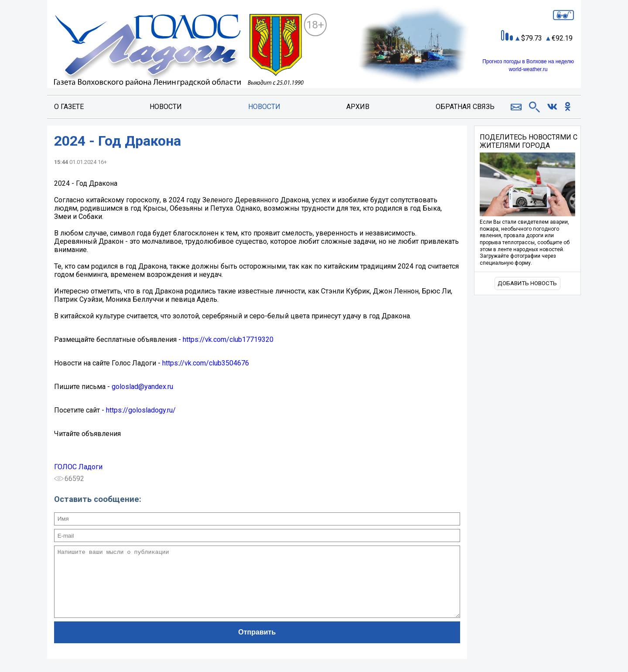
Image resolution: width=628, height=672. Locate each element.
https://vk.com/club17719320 (228, 339)
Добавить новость (527, 283)
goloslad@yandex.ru (142, 387)
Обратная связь (465, 107)
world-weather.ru (528, 69)
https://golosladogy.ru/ (141, 410)
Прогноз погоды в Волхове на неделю (528, 61)
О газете (69, 107)
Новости (166, 107)
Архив (358, 107)
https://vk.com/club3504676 (206, 363)
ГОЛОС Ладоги (78, 467)
